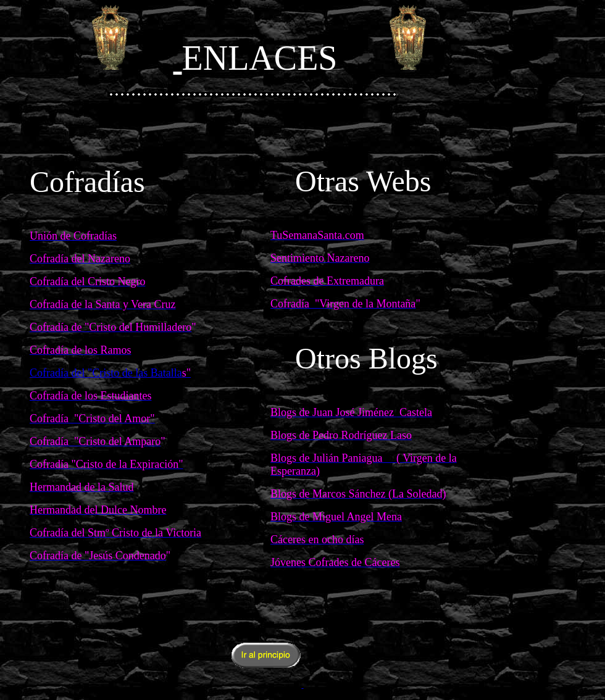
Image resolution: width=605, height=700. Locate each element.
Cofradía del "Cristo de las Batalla (106, 373)
